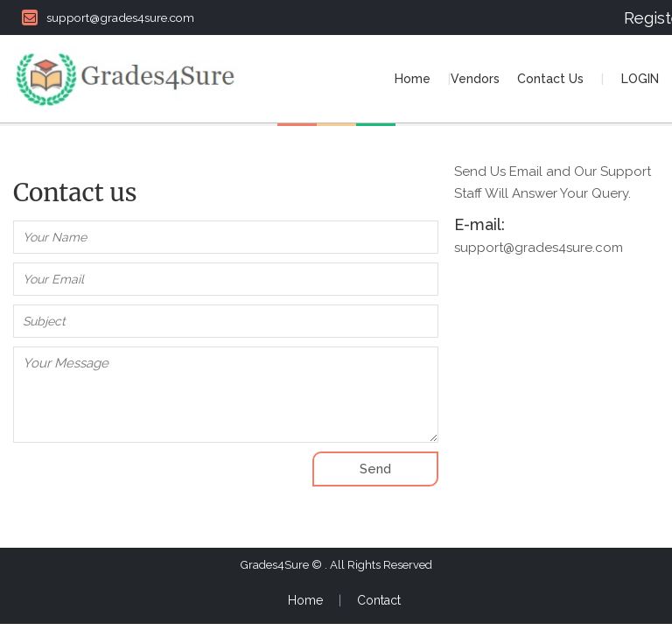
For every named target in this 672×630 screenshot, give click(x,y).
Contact (379, 600)
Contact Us (550, 79)
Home (413, 79)
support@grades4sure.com (108, 17)
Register (641, 17)
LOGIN (640, 79)
